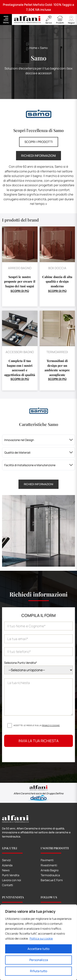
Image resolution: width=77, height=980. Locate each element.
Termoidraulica (50, 875)
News (6, 870)
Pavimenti (47, 860)
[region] (38, 942)
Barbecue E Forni (52, 880)
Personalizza (39, 960)
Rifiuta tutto (39, 971)
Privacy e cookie (51, 725)
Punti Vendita (11, 875)
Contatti (7, 885)
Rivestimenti (49, 865)
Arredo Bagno (50, 870)
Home (33, 48)
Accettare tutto (38, 949)
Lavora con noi (11, 880)
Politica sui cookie (41, 938)
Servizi (6, 860)
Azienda (7, 865)
